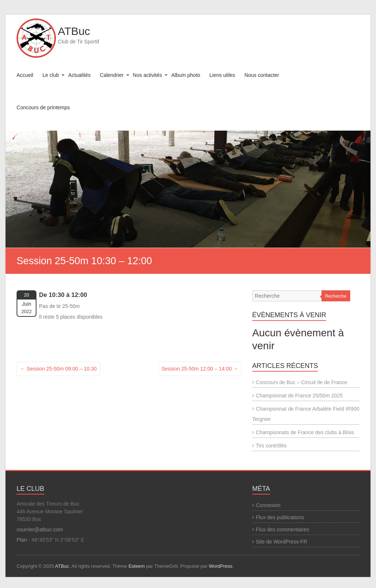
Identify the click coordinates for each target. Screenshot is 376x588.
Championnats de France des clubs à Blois (305, 432)
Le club (51, 75)
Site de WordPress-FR (282, 542)
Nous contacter (262, 75)
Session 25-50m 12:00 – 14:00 (200, 369)
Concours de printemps (43, 107)
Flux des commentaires (283, 529)
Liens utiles (222, 75)
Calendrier (112, 75)
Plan (22, 540)
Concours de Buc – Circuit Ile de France (302, 382)
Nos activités (147, 75)
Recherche (336, 296)
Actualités (79, 75)
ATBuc (74, 31)
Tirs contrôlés (271, 446)
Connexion (268, 505)
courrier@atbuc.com (40, 529)
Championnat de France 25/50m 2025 (299, 396)
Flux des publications (280, 517)
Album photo (186, 75)
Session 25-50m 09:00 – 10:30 (58, 369)
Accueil (25, 75)
